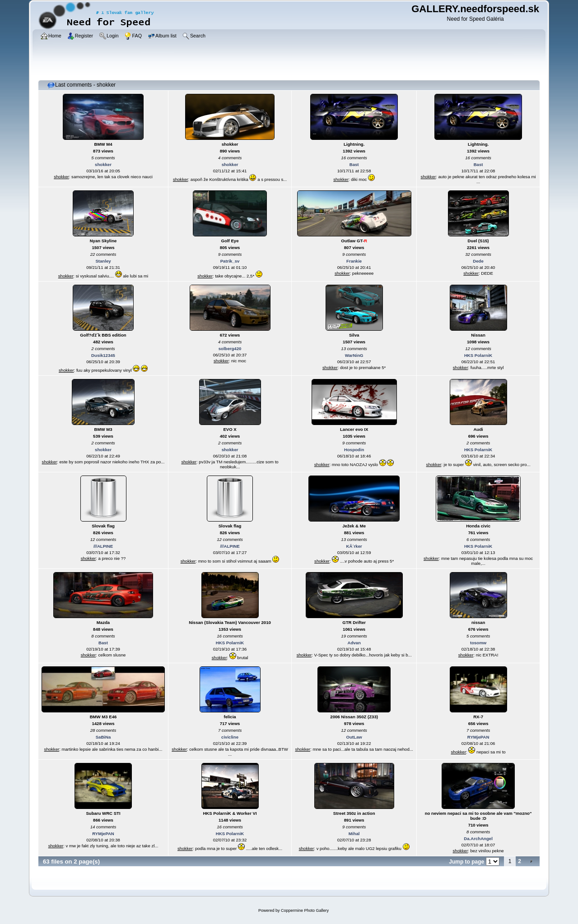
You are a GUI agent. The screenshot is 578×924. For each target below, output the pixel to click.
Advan (354, 643)
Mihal (354, 834)
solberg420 (230, 349)
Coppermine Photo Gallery (305, 910)
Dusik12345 (103, 355)
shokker (103, 164)
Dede (478, 261)
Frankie (354, 261)
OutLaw (354, 737)
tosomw (478, 643)
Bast (354, 164)
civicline (230, 737)
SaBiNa (103, 737)
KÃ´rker (354, 546)
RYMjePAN (478, 737)
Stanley (103, 261)
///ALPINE (103, 546)
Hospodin (354, 450)
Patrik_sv (230, 261)
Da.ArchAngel (478, 839)
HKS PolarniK (478, 355)
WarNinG (354, 355)
